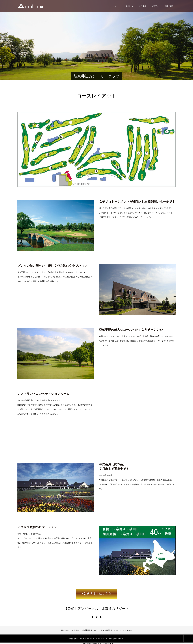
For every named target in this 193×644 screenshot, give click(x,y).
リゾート (116, 6)
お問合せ (156, 6)
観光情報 (65, 630)
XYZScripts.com (108, 643)
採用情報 (169, 6)
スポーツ (130, 6)
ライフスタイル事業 (102, 630)
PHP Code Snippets (86, 643)
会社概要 (143, 6)
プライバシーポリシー (123, 630)
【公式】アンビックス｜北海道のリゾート (96, 609)
